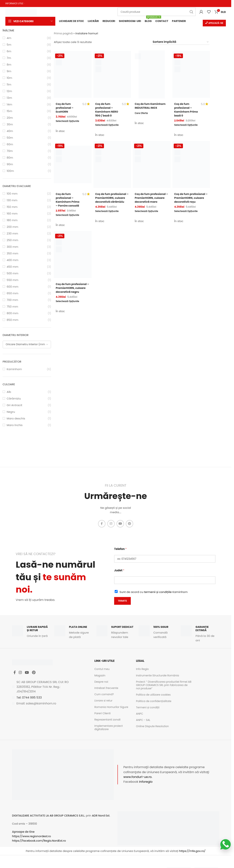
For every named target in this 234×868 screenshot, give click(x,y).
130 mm (12, 201)
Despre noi (101, 682)
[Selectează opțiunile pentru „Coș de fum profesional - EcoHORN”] (69, 122)
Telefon (120, 549)
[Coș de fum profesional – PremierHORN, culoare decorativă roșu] (191, 164)
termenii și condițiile (158, 592)
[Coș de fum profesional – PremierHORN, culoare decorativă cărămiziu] (112, 164)
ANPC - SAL (143, 720)
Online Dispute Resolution (152, 727)
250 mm (12, 240)
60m (10, 145)
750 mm (12, 307)
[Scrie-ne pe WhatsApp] (225, 844)
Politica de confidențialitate (154, 701)
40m (10, 131)
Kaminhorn (14, 369)
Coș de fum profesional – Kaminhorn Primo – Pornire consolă (67, 201)
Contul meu (102, 670)
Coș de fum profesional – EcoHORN (65, 108)
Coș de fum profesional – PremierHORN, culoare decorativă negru (72, 293)
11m (9, 85)
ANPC (139, 714)
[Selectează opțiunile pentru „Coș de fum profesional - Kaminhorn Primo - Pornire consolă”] (69, 219)
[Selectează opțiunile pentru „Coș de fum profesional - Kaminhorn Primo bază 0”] (187, 126)
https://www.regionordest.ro (31, 837)
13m (9, 98)
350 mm (12, 254)
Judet (119, 571)
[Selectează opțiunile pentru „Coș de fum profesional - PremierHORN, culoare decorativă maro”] (148, 215)
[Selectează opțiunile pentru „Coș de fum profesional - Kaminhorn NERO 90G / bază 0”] (108, 126)
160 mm (12, 214)
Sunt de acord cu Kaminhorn (154, 592)
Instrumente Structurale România (157, 676)
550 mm (12, 280)
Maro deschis (16, 419)
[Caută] (157, 12)
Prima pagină (63, 34)
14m (9, 105)
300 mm (12, 247)
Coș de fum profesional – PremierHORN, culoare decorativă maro (151, 200)
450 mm (12, 267)
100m (10, 171)
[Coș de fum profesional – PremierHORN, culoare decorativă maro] (152, 164)
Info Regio (142, 670)
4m (9, 38)
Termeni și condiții (148, 708)
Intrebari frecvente (106, 688)
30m (10, 125)
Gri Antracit (14, 405)
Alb (9, 392)
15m (9, 111)
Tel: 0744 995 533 (29, 699)
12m (9, 91)
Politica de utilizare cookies (153, 695)
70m (10, 151)
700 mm (12, 300)
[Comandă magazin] (181, 42)
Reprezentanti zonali (107, 720)
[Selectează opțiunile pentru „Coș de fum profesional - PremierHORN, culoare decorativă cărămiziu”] (108, 215)
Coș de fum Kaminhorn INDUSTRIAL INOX (151, 106)
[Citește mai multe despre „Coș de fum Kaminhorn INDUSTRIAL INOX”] (142, 113)
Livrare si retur (103, 701)
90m (10, 165)
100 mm (12, 194)
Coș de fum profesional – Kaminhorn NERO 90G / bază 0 (107, 110)
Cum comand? (104, 695)
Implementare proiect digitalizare (108, 728)
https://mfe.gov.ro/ (192, 851)
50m (10, 138)
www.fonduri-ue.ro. (138, 777)
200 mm (12, 227)
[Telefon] (165, 559)
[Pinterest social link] (129, 524)
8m (9, 65)
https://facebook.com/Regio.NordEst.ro (39, 841)
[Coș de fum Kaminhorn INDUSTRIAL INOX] (152, 75)
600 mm (12, 287)
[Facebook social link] (102, 524)
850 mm (12, 320)
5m (9, 45)
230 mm (12, 234)
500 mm (12, 274)
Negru (11, 412)
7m (9, 58)
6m (9, 52)
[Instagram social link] (111, 524)
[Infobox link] (31, 632)
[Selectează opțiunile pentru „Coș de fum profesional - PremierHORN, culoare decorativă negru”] (69, 309)
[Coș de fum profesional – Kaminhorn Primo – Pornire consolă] (73, 164)
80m (10, 158)
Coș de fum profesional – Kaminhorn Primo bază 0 (184, 110)
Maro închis (15, 425)
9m (9, 72)
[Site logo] (21, 11)
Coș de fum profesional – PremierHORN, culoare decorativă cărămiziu (112, 200)
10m (9, 78)
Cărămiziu (14, 399)
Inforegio (146, 782)
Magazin (100, 676)
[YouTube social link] (120, 524)
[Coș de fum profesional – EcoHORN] (73, 75)
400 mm (12, 260)
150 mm (12, 207)
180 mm (12, 221)
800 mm (12, 314)
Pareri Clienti (102, 714)
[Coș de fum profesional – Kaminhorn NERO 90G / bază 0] (112, 75)
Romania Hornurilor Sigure (111, 707)
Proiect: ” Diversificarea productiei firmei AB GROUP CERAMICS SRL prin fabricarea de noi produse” (164, 685)
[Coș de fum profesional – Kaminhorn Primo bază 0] (191, 75)
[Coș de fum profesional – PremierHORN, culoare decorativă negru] (73, 258)
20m (10, 118)
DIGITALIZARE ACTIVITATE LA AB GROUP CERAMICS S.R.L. (49, 816)
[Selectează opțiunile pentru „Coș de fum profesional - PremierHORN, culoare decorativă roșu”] (187, 215)
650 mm (12, 294)
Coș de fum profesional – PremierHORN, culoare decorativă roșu (191, 200)
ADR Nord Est (101, 816)
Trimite (122, 601)
